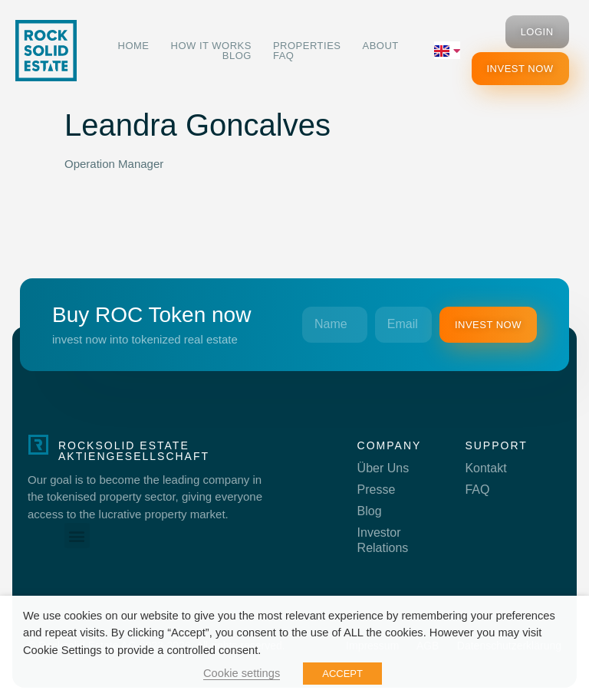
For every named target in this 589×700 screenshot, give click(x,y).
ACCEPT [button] (342, 674)
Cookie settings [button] (242, 673)
